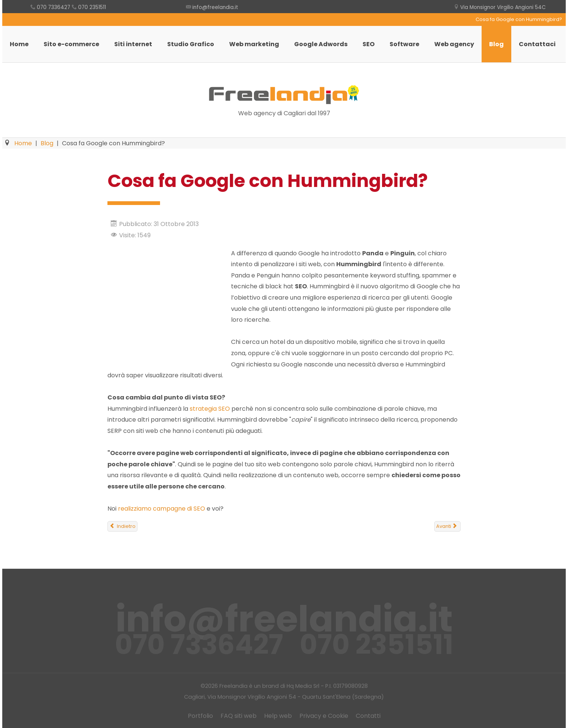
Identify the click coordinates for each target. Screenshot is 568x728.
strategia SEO (210, 409)
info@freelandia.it (215, 7)
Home (19, 44)
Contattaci (537, 44)
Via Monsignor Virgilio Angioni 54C (503, 7)
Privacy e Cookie (324, 716)
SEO (369, 44)
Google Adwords (321, 44)
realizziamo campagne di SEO (162, 509)
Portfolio (200, 716)
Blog (496, 44)
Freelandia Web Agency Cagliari (284, 95)
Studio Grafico (191, 44)
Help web (278, 716)
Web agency (454, 44)
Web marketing (254, 44)
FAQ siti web (239, 716)
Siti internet (133, 44)
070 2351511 (92, 7)
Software (404, 44)
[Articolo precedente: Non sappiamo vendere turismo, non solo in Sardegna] (122, 526)
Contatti (368, 716)
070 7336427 (54, 7)
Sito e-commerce (71, 44)
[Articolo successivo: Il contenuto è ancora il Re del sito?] (447, 526)
